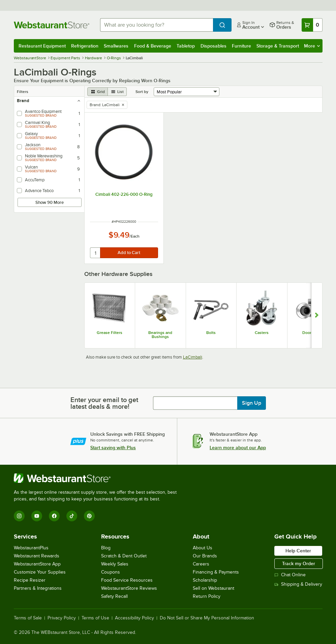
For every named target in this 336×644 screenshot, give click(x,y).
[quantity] (96, 253)
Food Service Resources (127, 580)
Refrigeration (85, 46)
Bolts (211, 333)
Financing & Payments (216, 572)
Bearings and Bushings (160, 335)
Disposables (213, 46)
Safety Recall (114, 596)
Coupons (111, 572)
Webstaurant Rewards (37, 556)
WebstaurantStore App (37, 564)
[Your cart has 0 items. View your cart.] (312, 25)
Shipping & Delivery (298, 584)
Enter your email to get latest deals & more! (104, 403)
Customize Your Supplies (40, 572)
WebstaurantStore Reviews (129, 588)
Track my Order (299, 563)
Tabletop (186, 46)
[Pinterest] (89, 516)
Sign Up (252, 403)
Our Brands (205, 556)
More (312, 46)
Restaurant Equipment (42, 46)
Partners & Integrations (38, 588)
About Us (203, 548)
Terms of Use (95, 618)
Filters (23, 92)
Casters (262, 333)
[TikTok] (72, 516)
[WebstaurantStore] (98, 478)
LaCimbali (193, 357)
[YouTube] (37, 516)
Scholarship (205, 580)
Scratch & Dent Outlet (124, 556)
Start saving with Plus (113, 448)
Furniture (241, 46)
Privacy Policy (62, 618)
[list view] (117, 92)
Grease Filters (110, 333)
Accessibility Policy (134, 618)
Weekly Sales (115, 564)
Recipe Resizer (30, 580)
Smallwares (116, 46)
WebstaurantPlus (31, 548)
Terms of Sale (28, 618)
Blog (106, 548)
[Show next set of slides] (317, 315)
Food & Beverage (153, 46)
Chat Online (290, 575)
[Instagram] (19, 516)
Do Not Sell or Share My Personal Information (207, 618)
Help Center (298, 551)
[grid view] (98, 92)
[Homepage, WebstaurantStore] (52, 25)
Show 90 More (50, 202)
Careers (201, 564)
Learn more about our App (238, 448)
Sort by (142, 92)
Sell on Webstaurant (213, 588)
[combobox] (157, 25)
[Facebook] (54, 516)
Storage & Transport (278, 46)
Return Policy (207, 596)
